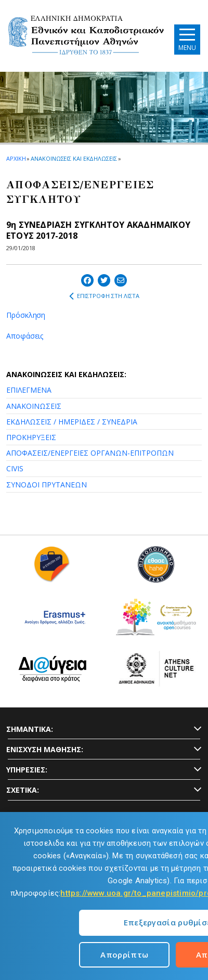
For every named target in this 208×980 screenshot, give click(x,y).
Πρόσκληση (26, 315)
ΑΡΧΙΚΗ (16, 158)
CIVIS (15, 468)
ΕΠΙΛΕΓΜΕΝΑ (29, 390)
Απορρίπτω (124, 955)
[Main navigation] (187, 39)
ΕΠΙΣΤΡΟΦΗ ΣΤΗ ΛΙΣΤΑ (104, 296)
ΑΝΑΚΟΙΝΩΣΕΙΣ (34, 406)
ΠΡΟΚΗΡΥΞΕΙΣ (31, 437)
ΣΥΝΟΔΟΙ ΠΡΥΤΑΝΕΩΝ (47, 485)
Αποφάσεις (25, 336)
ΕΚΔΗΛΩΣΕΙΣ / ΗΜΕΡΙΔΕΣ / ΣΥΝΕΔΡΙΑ (72, 422)
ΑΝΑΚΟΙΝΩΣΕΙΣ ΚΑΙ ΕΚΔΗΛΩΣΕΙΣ (74, 158)
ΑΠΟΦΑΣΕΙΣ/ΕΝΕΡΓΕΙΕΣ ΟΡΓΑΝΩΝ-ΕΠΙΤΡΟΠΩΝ (90, 453)
